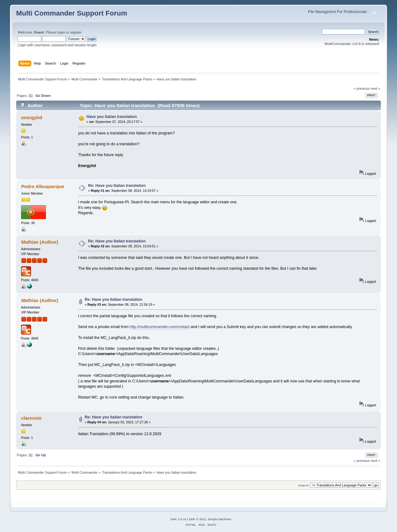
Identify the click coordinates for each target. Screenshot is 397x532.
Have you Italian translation (112, 117)
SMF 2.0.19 (178, 519)
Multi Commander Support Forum (72, 13)
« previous (362, 88)
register (76, 32)
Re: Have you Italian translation (117, 186)
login (61, 32)
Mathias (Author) (40, 242)
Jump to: (303, 485)
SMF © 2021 (198, 519)
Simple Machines (220, 519)
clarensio (31, 418)
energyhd (31, 117)
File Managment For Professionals (337, 12)
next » (375, 88)
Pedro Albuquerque (42, 186)
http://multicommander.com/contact (160, 327)
